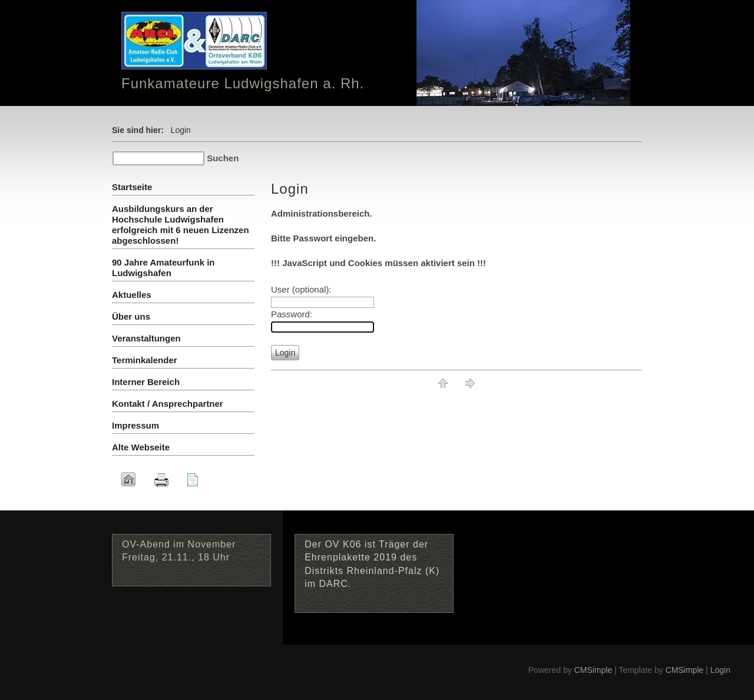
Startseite (132, 187)
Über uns (131, 316)
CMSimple (593, 670)
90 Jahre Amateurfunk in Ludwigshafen (163, 268)
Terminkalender (145, 360)
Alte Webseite (141, 447)
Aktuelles (132, 295)
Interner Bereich (146, 382)
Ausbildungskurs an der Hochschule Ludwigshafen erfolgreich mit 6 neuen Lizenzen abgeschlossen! (181, 225)
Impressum (135, 425)
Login (720, 670)
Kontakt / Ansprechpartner (168, 404)
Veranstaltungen (146, 338)
